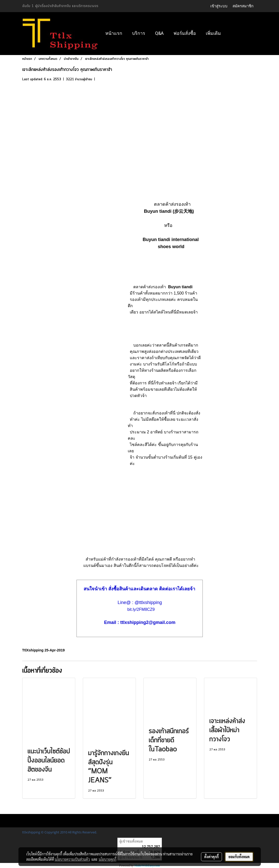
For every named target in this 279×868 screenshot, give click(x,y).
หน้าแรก (114, 33)
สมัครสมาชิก (243, 6)
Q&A (159, 33)
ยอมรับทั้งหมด (239, 857)
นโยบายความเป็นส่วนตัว (72, 859)
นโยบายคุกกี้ (108, 859)
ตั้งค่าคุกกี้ (211, 857)
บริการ (139, 33)
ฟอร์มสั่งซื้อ (185, 33)
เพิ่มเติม (213, 33)
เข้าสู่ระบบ (219, 6)
